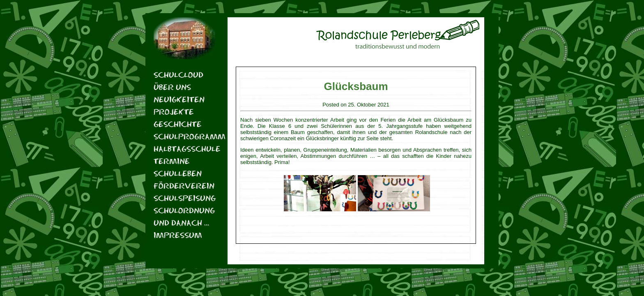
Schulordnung (184, 210)
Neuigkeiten (179, 99)
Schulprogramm (184, 136)
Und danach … (181, 223)
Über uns (172, 87)
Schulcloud (178, 75)
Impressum (178, 235)
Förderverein (184, 186)
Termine (172, 161)
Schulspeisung (184, 198)
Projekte (174, 112)
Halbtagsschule (184, 149)
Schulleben (178, 173)
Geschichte (178, 124)
